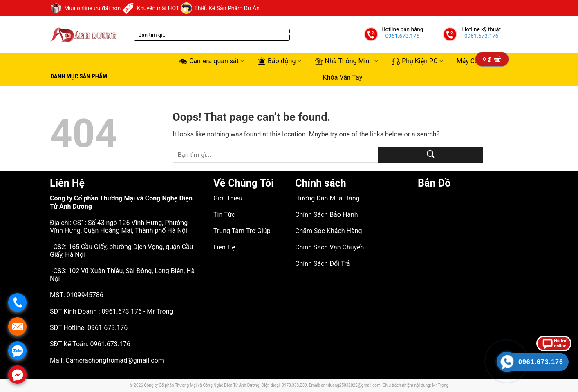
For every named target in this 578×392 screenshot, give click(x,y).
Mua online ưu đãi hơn (85, 8)
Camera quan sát (212, 61)
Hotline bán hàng (402, 29)
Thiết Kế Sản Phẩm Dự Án (220, 8)
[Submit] (431, 155)
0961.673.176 (402, 36)
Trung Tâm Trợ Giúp (242, 231)
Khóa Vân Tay (343, 77)
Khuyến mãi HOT (151, 8)
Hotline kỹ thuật (481, 29)
